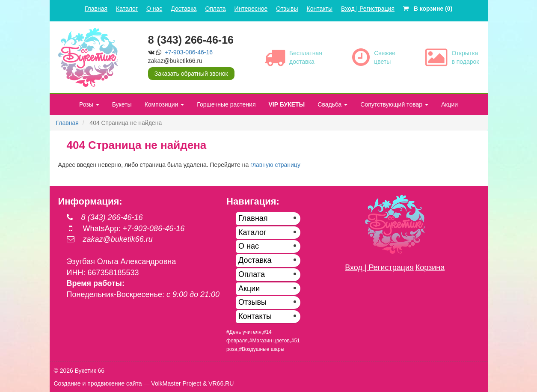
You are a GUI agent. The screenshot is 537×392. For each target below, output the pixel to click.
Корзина (430, 267)
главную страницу (275, 165)
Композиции (165, 104)
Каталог (127, 9)
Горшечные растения (226, 104)
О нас (154, 9)
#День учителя (244, 332)
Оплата (215, 9)
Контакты (320, 9)
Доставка (184, 9)
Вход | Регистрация (368, 9)
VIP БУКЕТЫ (287, 104)
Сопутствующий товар (394, 104)
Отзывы (287, 9)
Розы (89, 104)
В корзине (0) (428, 9)
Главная (96, 9)
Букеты (122, 104)
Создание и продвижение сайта (98, 383)
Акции (449, 104)
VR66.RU (221, 383)
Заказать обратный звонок (191, 74)
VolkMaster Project (176, 383)
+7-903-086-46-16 (189, 52)
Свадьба (332, 104)
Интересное (251, 9)
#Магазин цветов (270, 341)
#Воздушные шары (261, 349)
